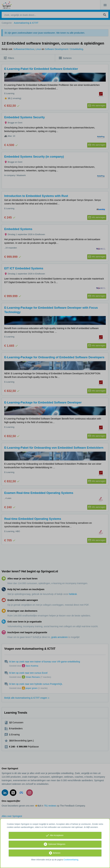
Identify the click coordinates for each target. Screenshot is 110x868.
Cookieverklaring (71, 860)
